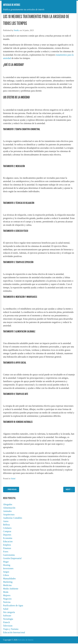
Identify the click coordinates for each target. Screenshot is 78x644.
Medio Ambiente (11, 589)
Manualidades (9, 579)
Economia (8, 538)
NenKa (17, 30)
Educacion (8, 541)
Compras (7, 531)
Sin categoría (9, 612)
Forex (6, 552)
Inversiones (8, 568)
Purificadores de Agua (13, 605)
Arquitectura (9, 515)
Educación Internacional (14, 632)
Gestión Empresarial (12, 558)
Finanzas (7, 548)
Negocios (7, 599)
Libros (6, 575)
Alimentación (9, 508)
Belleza (6, 525)
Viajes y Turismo (11, 629)
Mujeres (7, 595)
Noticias (7, 602)
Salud (13, 479)
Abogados (8, 504)
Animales (7, 511)
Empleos (7, 545)
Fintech (6, 622)
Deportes (7, 535)
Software (7, 616)
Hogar (6, 562)
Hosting (7, 565)
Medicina (7, 585)
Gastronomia (9, 555)
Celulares (7, 528)
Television (8, 626)
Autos (6, 521)
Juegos (6, 572)
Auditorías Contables (13, 518)
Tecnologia (8, 619)
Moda (6, 592)
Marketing (8, 582)
